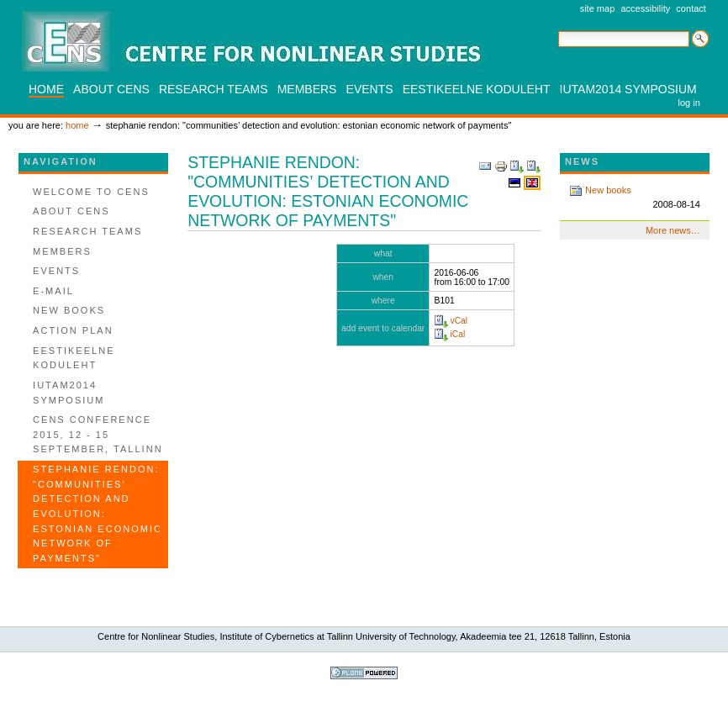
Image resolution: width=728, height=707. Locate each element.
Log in (689, 103)
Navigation (61, 161)
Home (46, 89)
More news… (673, 230)
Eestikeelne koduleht (477, 89)
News (582, 161)
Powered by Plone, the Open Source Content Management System (364, 673)
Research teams (214, 89)
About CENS (111, 89)
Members (307, 89)
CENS (255, 41)
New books (635, 198)
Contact (691, 8)
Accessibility (645, 8)
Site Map (598, 8)
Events (370, 89)
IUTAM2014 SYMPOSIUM (628, 89)
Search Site (558, 30)
